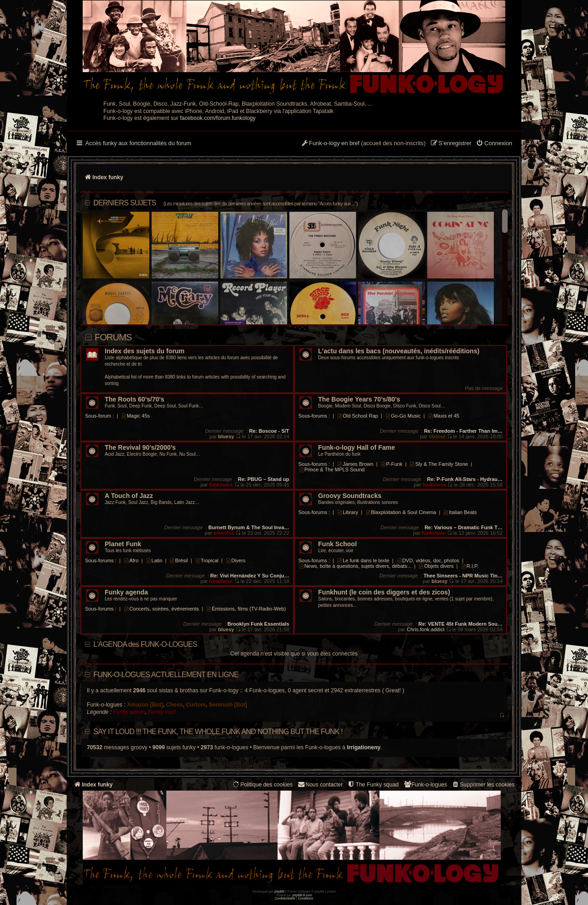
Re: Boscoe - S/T (269, 431)
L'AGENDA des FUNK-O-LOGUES (145, 644)
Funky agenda (126, 592)
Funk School (338, 544)
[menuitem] (494, 144)
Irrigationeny (364, 747)
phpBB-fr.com (302, 895)
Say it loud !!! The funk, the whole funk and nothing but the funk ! (218, 732)
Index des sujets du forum (144, 351)
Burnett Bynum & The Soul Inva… (249, 527)
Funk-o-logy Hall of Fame (357, 448)
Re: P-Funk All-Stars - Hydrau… (465, 479)
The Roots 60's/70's (135, 399)
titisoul (437, 436)
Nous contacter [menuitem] (320, 784)
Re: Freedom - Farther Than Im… (463, 431)
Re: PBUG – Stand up (264, 479)
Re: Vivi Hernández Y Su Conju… (250, 576)
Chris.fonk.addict (426, 629)
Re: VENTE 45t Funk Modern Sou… (461, 624)
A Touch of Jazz (129, 496)
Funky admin (129, 712)
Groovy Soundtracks (350, 496)
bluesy (226, 436)
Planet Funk (123, 544)
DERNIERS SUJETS (225, 203)
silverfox (223, 533)
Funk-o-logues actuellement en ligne (166, 675)
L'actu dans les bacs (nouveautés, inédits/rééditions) (399, 351)
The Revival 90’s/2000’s (140, 448)
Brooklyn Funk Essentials (258, 624)
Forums (113, 337)
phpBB (279, 891)
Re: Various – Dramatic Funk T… (464, 527)
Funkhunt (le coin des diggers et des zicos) (384, 592)
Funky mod (162, 712)
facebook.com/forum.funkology (218, 118)
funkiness (221, 485)
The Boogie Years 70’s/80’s (359, 399)
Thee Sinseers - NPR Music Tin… (463, 576)
